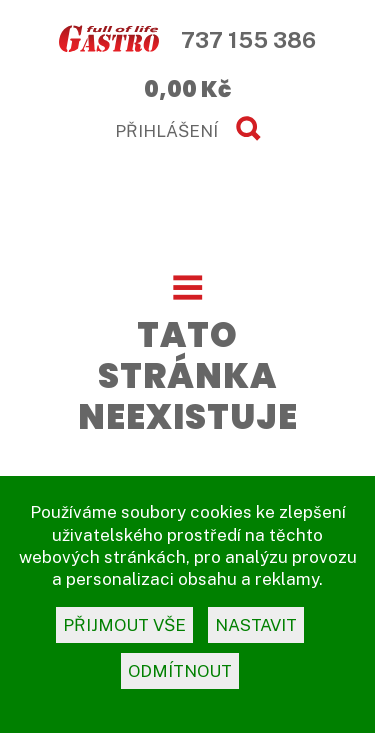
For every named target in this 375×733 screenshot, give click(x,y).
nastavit (256, 625)
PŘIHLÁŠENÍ (166, 131)
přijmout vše (124, 625)
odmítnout (180, 671)
